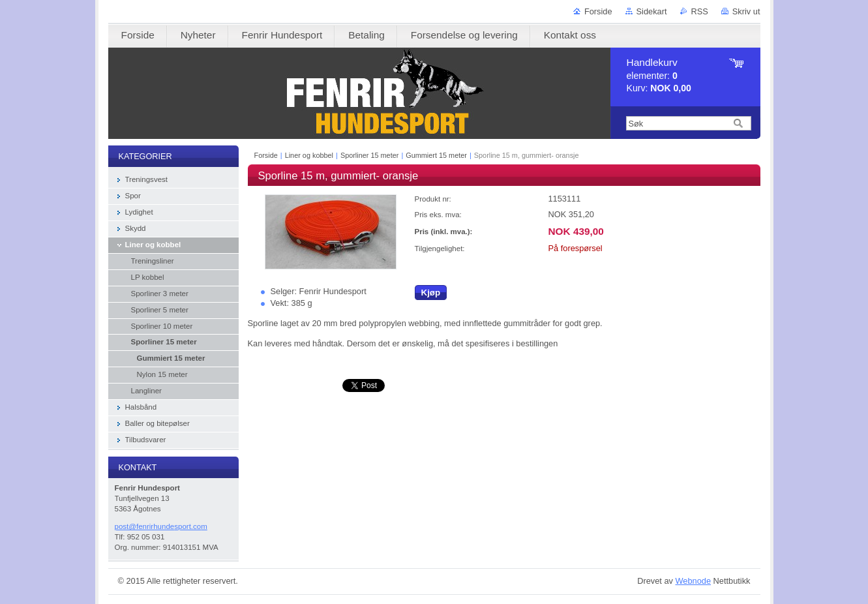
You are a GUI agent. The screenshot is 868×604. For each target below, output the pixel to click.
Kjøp (431, 293)
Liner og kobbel (309, 155)
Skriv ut (746, 11)
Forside (598, 11)
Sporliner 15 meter (369, 155)
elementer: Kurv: (659, 75)
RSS (700, 11)
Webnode (693, 581)
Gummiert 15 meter (437, 155)
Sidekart (652, 11)
